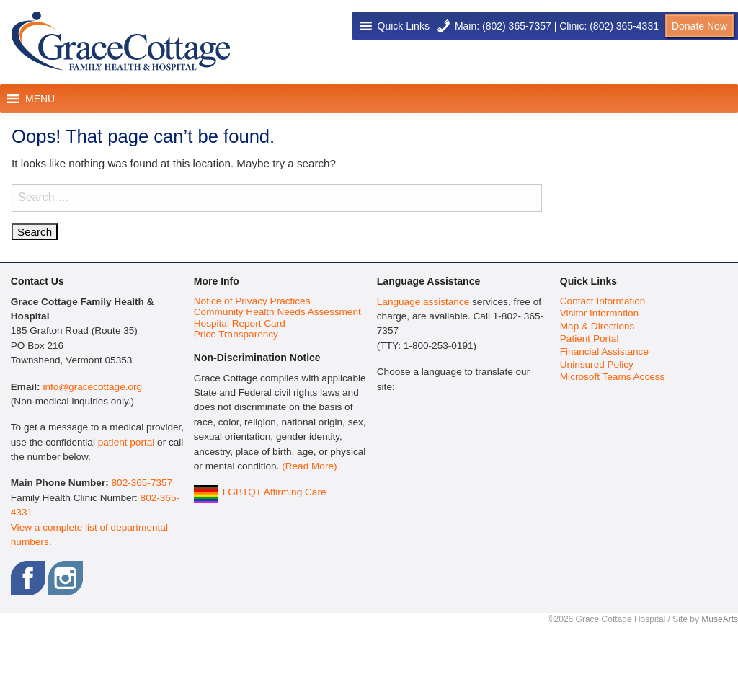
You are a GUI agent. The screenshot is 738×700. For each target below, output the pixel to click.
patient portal (126, 442)
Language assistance (423, 302)
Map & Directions (597, 326)
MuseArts (720, 619)
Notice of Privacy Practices (252, 301)
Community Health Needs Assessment (277, 312)
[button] (404, 26)
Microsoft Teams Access (613, 377)
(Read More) (309, 466)
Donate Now (699, 26)
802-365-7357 (142, 483)
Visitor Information (599, 313)
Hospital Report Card (240, 323)
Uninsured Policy (597, 364)
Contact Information (603, 301)
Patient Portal (590, 338)
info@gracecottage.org (92, 387)
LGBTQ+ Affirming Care (275, 492)
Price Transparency (236, 334)
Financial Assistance (604, 351)
